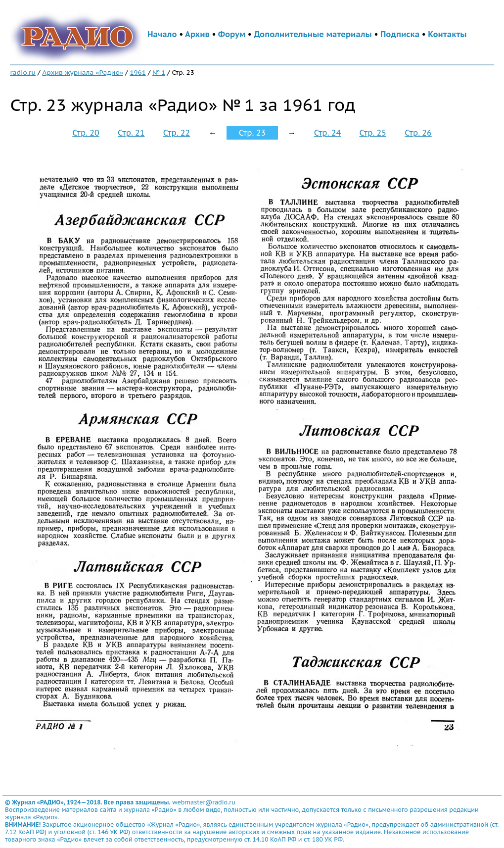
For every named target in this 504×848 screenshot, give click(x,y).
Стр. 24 (327, 133)
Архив (197, 34)
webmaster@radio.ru (204, 802)
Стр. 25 (373, 133)
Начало (162, 34)
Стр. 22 (177, 133)
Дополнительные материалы (313, 34)
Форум (232, 34)
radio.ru (23, 72)
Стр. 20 (86, 133)
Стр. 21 (131, 133)
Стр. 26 (418, 133)
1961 (137, 72)
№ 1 (159, 72)
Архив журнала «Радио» (83, 72)
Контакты (447, 34)
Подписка (400, 34)
